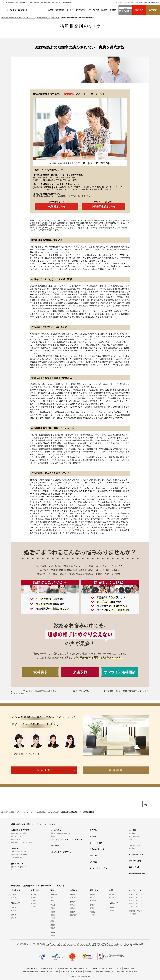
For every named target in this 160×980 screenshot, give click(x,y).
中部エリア (74, 890)
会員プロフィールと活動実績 (22, 842)
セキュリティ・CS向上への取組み (40, 969)
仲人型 (94, 944)
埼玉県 (53, 905)
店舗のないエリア (135, 911)
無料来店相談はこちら (103, 206)
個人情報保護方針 (61, 969)
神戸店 (92, 915)
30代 (47, 944)
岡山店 (112, 898)
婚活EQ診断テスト (97, 849)
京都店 (92, 908)
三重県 (73, 912)
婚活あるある (134, 867)
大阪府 (92, 895)
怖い (87, 944)
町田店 (33, 904)
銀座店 (33, 901)
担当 (131, 944)
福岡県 (112, 908)
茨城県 (53, 932)
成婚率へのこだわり (19, 867)
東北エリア (16, 903)
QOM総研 (94, 862)
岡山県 (112, 895)
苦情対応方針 (129, 969)
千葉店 (53, 918)
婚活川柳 (93, 856)
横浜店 (53, 898)
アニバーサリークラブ (98, 868)
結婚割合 (136, 944)
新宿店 (33, 898)
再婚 (99, 944)
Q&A (13, 870)
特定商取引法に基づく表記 (127, 972)
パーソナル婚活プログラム (21, 852)
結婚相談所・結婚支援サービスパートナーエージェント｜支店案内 (37, 886)
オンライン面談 (96, 843)
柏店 (52, 921)
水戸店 (53, 935)
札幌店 (14, 898)
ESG (131, 842)
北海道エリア (16, 890)
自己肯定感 (80, 945)
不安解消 (43, 944)
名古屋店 (73, 898)
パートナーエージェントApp (98, 945)
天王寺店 (93, 901)
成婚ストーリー (17, 836)
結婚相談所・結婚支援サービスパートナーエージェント (18, 18)
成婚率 (141, 944)
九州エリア (114, 903)
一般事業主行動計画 (30, 972)
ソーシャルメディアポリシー (72, 972)
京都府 (92, 905)
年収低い (47, 945)
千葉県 (53, 912)
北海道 (14, 895)
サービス (70, 10)
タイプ (55, 944)
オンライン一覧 (135, 890)
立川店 (33, 907)
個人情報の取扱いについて (80, 969)
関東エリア (55, 890)
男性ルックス (111, 944)
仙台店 (14, 911)
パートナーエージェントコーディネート (66, 839)
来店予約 (93, 830)
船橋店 (53, 915)
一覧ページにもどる (80, 691)
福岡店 (112, 911)
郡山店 (14, 918)
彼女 (52, 945)
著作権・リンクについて (49, 972)
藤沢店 (53, 901)
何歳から (126, 944)
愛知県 (73, 895)
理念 (131, 839)
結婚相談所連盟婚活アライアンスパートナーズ (120, 945)
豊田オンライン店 (135, 898)
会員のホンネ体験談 (19, 833)
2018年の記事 (55, 18)
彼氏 (59, 944)
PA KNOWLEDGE (136, 855)
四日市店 (73, 915)
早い (51, 944)
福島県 (14, 915)
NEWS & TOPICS (135, 845)
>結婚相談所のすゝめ (43, 18)
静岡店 (73, 905)
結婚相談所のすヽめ (137, 873)
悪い (90, 944)
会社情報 (113, 10)
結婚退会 (64, 945)
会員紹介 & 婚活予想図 (56, 10)
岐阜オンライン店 (135, 901)
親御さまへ (55, 836)
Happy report (16, 839)
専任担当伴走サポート (19, 855)
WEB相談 (132, 914)
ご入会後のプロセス (19, 858)
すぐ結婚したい (66, 944)
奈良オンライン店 (135, 904)
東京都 (33, 895)
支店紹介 (104, 10)
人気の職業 (36, 944)
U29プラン (55, 846)
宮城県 (14, 908)
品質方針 (118, 969)
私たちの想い (134, 836)
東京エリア (35, 890)
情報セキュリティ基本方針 (102, 969)
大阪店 (92, 898)
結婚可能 (103, 944)
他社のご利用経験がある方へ (61, 833)
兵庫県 (92, 912)
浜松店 (73, 908)
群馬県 (53, 925)
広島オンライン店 (135, 907)
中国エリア (114, 890)
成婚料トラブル (72, 945)
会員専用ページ (154, 3)
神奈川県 (54, 895)
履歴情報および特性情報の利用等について (100, 972)
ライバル (82, 944)
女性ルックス (119, 944)
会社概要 (132, 833)
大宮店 (53, 908)
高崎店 (53, 928)
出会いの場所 (75, 944)
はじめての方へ (81, 10)
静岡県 (73, 902)
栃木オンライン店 (135, 895)
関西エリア (94, 890)
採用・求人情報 (142, 3)
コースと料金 (94, 10)
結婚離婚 (87, 945)
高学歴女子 (57, 945)
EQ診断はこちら (56, 206)
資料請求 (93, 837)
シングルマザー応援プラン (61, 852)
